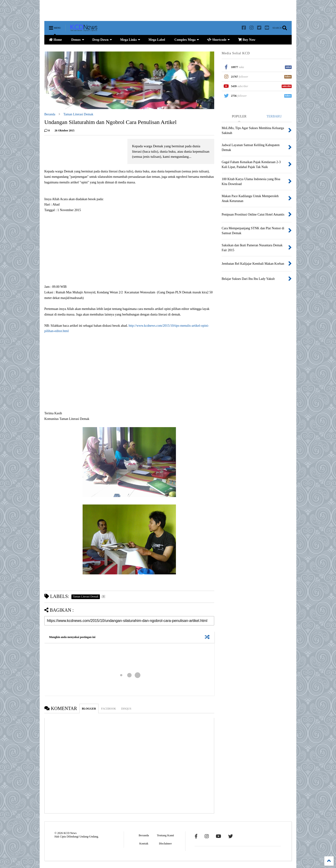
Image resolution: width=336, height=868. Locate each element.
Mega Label (157, 40)
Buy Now (247, 40)
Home (55, 40)
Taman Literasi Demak (78, 114)
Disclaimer (165, 844)
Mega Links (130, 40)
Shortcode (219, 40)
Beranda (50, 114)
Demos (78, 40)
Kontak (144, 844)
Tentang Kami (165, 835)
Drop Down (102, 40)
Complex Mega (187, 40)
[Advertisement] (129, 10)
